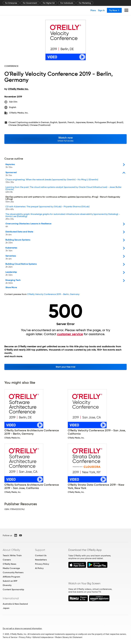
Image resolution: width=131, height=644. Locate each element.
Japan (6, 608)
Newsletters (41, 560)
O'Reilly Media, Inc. (19, 113)
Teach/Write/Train (12, 555)
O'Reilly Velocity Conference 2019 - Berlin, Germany (53, 294)
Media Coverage (11, 568)
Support (40, 550)
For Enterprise (11, 3)
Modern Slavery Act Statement (69, 637)
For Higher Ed (49, 3)
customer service (70, 334)
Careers (7, 560)
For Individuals (67, 3)
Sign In (101, 10)
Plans (93, 10)
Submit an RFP (10, 581)
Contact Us (41, 555)
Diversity (7, 585)
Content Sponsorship (13, 589)
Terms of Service (10, 637)
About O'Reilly (11, 550)
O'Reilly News (9, 564)
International (11, 598)
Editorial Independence (43, 637)
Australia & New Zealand (15, 604)
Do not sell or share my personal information (22, 628)
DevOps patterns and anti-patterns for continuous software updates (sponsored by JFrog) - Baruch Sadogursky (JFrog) (63, 200)
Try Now (114, 10)
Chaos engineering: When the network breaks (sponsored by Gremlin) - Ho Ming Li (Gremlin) (52, 181)
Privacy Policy (42, 564)
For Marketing (85, 3)
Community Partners (13, 572)
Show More (11, 287)
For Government (30, 3)
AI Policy (39, 568)
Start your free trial (65, 367)
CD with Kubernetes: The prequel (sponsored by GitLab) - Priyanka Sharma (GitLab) (47, 208)
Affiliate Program (11, 577)
